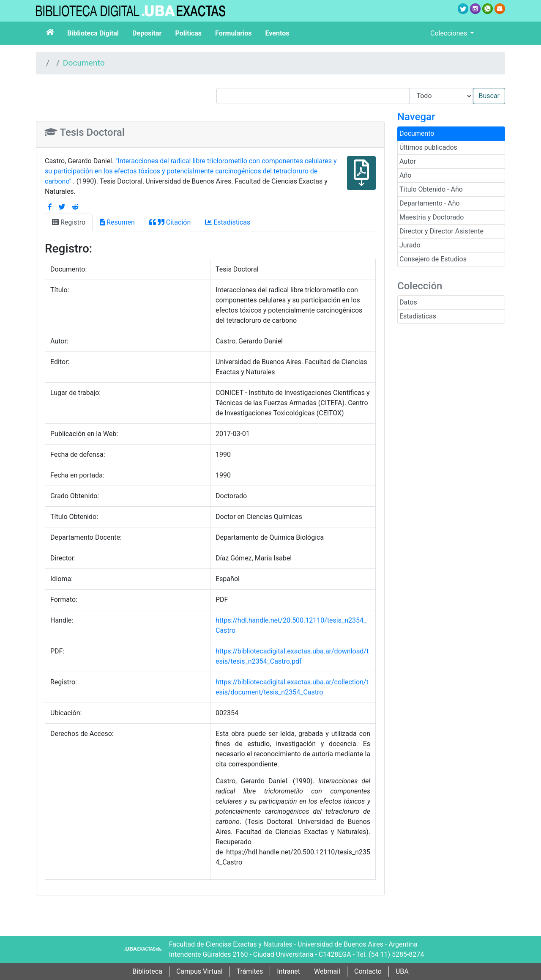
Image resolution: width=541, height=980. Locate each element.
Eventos (277, 33)
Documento (84, 63)
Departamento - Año (430, 203)
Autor (408, 161)
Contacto (368, 971)
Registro (69, 222)
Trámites (250, 971)
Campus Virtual (199, 971)
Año (405, 175)
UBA (402, 971)
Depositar (147, 33)
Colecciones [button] (449, 33)
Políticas (188, 33)
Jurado (410, 245)
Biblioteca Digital (93, 33)
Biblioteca (147, 971)
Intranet (288, 971)
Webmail (327, 971)
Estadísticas (418, 316)
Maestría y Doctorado (432, 217)
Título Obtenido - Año (431, 189)
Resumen (117, 222)
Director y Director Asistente (441, 231)
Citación (170, 222)
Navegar (416, 117)
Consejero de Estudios (433, 259)
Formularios (233, 33)
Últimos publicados (428, 147)
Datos (408, 302)
